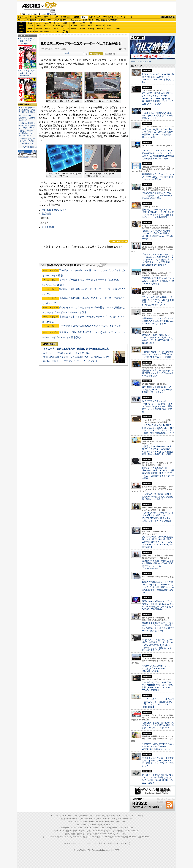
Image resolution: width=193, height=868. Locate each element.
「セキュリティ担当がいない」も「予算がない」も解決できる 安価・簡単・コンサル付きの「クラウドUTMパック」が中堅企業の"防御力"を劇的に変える (158, 260)
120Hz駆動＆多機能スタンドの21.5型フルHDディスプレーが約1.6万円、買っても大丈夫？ (157, 390)
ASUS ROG (48, 26)
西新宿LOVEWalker (89, 837)
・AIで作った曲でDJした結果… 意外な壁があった (27, 118)
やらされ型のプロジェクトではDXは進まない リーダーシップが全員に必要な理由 (157, 196)
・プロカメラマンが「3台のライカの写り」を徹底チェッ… (27, 141)
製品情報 (47, 214)
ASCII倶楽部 (168, 17)
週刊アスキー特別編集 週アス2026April (27, 41)
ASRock (74, 26)
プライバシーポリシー (87, 843)
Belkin (109, 26)
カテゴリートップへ (119, 241)
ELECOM (30, 26)
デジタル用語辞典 (93, 834)
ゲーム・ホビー (51, 6)
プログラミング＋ (110, 831)
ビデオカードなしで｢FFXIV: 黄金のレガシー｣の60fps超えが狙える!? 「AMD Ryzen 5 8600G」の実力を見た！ (158, 779)
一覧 (85, 54)
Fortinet (100, 29)
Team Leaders (98, 831)
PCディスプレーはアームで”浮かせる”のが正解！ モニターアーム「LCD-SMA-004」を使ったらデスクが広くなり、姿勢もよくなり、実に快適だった (157, 645)
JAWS (30, 29)
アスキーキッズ (23, 20)
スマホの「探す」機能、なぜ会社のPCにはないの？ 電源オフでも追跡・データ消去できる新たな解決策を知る (158, 339)
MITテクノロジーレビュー (119, 834)
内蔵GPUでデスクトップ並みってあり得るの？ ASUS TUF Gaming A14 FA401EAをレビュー (158, 321)
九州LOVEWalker (116, 837)
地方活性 (104, 20)
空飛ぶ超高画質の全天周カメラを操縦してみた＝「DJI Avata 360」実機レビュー (84, 357)
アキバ (104, 17)
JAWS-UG (78, 822)
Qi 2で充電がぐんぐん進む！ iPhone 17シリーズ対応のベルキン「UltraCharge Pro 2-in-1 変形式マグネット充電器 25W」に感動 (157, 406)
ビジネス (38, 17)
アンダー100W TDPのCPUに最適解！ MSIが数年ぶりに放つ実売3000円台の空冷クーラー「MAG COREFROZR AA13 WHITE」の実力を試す (158, 542)
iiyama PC (92, 819)
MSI (74, 23)
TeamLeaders (76, 20)
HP (91, 23)
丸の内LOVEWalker (130, 837)
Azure (56, 29)
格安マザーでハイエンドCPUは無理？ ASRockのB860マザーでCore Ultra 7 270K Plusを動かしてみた (158, 78)
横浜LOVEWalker (75, 837)
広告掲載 (125, 843)
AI (26, 17)
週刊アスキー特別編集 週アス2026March (27, 73)
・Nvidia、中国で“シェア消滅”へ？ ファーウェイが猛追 (27, 133)
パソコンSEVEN (65, 23)
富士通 (30, 23)
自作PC (92, 17)
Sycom (56, 23)
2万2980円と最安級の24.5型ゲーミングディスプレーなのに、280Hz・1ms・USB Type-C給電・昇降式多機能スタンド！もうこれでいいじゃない (158, 98)
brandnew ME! (65, 32)
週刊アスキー (65, 20)
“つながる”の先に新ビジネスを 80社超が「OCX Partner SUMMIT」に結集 (157, 668)
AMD (39, 26)
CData (83, 29)
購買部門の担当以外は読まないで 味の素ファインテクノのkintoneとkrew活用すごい (159, 373)
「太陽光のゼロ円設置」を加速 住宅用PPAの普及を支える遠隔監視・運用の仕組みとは (158, 497)
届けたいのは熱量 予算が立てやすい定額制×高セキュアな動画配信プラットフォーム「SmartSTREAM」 (158, 565)
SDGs (98, 20)
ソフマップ (56, 32)
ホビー (84, 17)
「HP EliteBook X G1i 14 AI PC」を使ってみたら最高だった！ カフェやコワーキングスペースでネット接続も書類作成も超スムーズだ (158, 429)
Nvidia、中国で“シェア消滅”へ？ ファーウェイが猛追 (70, 361)
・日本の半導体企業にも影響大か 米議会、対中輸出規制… (27, 110)
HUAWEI (91, 26)
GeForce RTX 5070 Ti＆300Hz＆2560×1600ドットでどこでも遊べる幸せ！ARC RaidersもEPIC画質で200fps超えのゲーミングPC (158, 154)
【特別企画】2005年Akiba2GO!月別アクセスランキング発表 (90, 326)
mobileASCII (105, 834)
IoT (31, 17)
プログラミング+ (89, 20)
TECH (47, 17)
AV (99, 17)
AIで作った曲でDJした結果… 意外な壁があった (68, 353)
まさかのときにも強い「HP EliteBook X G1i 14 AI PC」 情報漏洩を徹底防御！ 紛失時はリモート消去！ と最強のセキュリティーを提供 (158, 473)
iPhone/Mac (66, 17)
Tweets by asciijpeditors (140, 61)
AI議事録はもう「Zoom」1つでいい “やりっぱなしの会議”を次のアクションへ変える (158, 177)
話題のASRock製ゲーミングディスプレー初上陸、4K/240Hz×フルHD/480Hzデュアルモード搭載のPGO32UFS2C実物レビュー (158, 605)
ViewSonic (100, 26)
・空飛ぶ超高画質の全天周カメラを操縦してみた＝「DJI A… (27, 126)
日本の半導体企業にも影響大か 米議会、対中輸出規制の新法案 (76, 349)
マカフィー (30, 32)
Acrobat (39, 29)
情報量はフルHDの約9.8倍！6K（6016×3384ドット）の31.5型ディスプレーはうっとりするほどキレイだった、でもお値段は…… (158, 213)
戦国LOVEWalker (143, 837)
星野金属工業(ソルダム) (55, 210)
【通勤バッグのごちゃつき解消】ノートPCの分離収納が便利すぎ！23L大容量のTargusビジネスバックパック (158, 235)
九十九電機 (48, 227)
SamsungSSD (63, 26)
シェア (67, 53)
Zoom (118, 29)
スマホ (111, 17)
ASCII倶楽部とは (30, 147)
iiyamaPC (48, 23)
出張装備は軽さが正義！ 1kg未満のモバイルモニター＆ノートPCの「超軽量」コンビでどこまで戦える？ (158, 762)
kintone (48, 29)
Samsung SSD (65, 828)
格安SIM (33, 20)
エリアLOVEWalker (62, 837)
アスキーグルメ (54, 20)
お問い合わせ (113, 843)
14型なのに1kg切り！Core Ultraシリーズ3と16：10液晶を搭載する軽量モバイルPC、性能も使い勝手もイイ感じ (157, 133)
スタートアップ (120, 17)
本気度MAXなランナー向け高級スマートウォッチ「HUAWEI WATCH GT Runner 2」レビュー (158, 746)
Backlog (91, 29)
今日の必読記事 (70, 834)
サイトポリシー (70, 843)
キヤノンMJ (39, 32)
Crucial (83, 26)
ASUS (83, 23)
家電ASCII (42, 20)
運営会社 (102, 843)
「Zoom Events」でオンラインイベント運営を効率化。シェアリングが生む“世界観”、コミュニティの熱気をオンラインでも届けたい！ (158, 518)
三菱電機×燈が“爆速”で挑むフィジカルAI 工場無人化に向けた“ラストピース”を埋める (158, 281)
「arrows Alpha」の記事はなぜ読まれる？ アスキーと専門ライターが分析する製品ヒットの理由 (158, 354)
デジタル (55, 17)
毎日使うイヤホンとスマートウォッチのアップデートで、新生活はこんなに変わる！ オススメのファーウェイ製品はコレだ (158, 627)
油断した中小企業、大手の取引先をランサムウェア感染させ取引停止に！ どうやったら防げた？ (158, 725)
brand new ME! (111, 825)
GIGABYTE (56, 26)
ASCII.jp (31, 6)
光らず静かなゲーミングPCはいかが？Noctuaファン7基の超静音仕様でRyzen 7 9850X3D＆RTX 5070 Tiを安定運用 (157, 686)
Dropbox (74, 29)
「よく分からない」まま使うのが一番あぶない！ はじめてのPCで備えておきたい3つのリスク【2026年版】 (158, 703)
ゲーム (130, 17)
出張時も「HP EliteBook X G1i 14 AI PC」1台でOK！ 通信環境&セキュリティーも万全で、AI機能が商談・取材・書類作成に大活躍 (158, 450)
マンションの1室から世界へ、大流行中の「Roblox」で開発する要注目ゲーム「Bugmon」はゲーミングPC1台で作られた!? (158, 301)
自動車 (77, 17)
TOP (51, 816)
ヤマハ (109, 29)
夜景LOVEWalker (103, 837)
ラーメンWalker (48, 837)
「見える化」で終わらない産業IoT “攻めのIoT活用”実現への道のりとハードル (157, 115)
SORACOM (88, 828)
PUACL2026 (112, 20)
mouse (39, 23)
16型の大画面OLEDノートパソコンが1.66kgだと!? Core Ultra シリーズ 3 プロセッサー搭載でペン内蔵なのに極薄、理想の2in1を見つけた (158, 587)
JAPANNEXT (48, 32)
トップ (21, 17)
